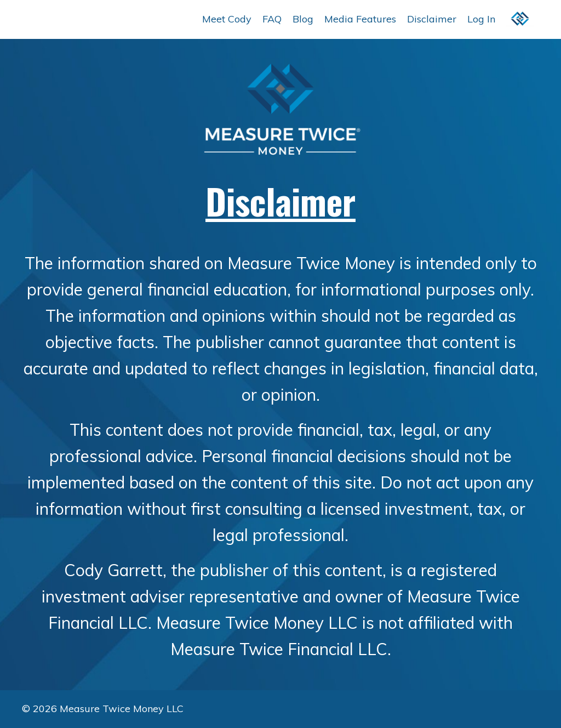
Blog (303, 19)
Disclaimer (432, 19)
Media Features (360, 19)
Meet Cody (227, 19)
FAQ (272, 19)
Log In (481, 19)
